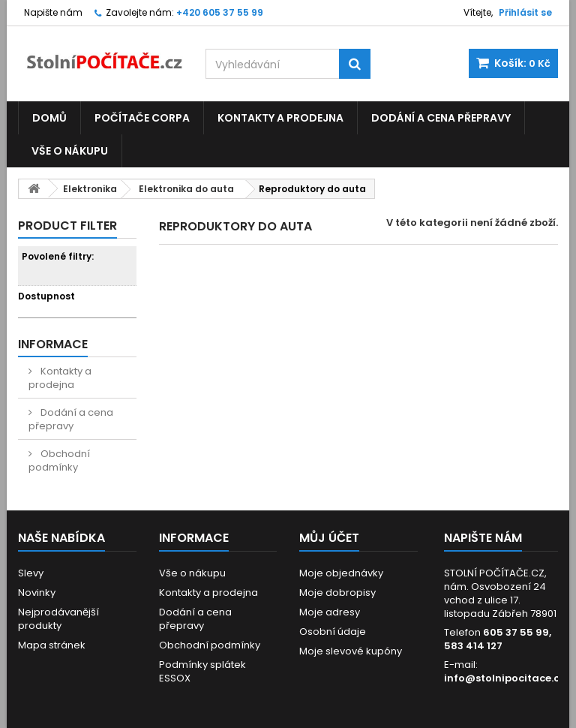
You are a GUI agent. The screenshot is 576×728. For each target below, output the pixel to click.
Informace (53, 344)
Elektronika (90, 189)
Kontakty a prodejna (280, 118)
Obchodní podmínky (59, 460)
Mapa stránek (52, 645)
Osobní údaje (333, 632)
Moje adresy (330, 612)
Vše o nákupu (70, 151)
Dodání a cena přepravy (441, 118)
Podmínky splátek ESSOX (202, 671)
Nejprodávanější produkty (58, 619)
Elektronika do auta (186, 189)
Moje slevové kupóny (351, 651)
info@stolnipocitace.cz (504, 678)
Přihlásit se (525, 12)
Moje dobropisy (337, 593)
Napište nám (53, 12)
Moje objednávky (341, 573)
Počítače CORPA (142, 118)
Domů (49, 118)
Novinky (37, 593)
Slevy (31, 573)
